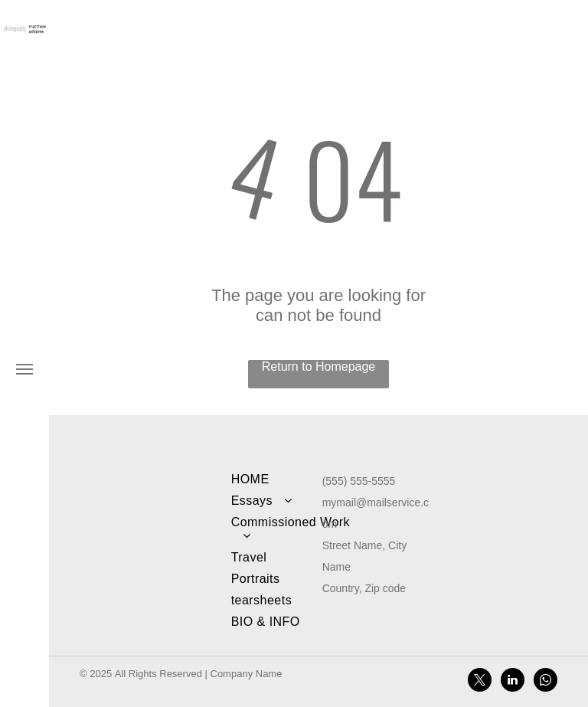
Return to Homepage (319, 367)
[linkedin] (513, 682)
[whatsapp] (546, 682)
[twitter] (480, 682)
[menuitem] (291, 480)
